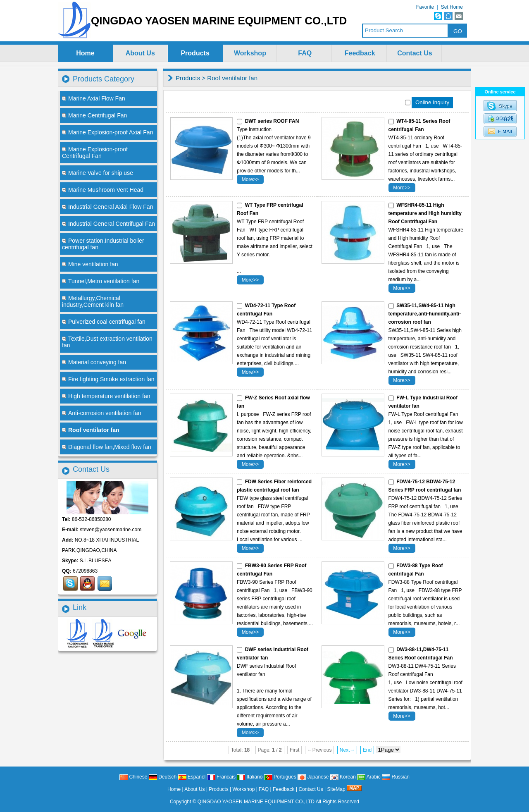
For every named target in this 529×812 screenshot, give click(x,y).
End (367, 750)
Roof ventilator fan (232, 78)
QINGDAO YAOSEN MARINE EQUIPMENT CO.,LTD (256, 802)
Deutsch (163, 777)
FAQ (305, 53)
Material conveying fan (94, 362)
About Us (140, 53)
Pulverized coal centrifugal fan (104, 322)
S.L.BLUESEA (96, 561)
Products (195, 53)
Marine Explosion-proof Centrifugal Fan (95, 153)
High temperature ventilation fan (106, 396)
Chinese (133, 777)
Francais (221, 777)
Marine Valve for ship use (98, 173)
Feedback (360, 53)
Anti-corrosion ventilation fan (102, 413)
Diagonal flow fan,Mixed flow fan (107, 447)
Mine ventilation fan (90, 264)
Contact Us (415, 53)
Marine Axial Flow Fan (94, 98)
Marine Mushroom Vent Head (103, 190)
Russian (396, 777)
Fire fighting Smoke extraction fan (108, 379)
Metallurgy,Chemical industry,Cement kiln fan (93, 301)
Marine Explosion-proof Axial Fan (107, 132)
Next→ (347, 750)
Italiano (250, 777)
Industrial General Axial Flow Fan (107, 207)
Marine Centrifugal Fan (94, 115)
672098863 (85, 571)
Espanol (192, 777)
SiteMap (336, 789)
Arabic (369, 777)
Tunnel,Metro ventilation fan (101, 281)
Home (85, 53)
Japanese (313, 777)
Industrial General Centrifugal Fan (108, 224)
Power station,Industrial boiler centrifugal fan (103, 244)
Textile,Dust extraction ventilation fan (107, 342)
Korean (343, 777)
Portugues (280, 777)
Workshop (250, 53)
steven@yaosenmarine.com (111, 530)
